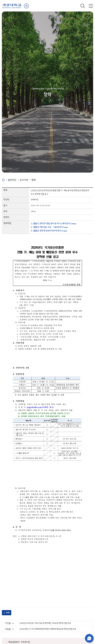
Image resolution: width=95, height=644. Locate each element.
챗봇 (89, 638)
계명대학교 (12, 6)
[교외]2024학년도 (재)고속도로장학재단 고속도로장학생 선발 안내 (45, 623)
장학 (33, 180)
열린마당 (12, 180)
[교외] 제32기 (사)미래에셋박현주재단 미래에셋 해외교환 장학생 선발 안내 (48, 629)
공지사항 (24, 180)
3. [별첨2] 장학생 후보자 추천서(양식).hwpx (49, 231)
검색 (83, 6)
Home (3, 180)
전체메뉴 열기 (91, 6)
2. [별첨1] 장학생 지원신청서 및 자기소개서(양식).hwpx (53, 224)
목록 (8, 613)
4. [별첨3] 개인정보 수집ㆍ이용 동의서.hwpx (49, 227)
